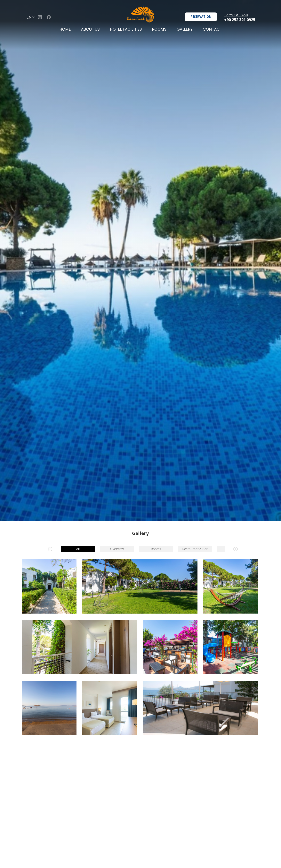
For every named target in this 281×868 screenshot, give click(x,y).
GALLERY (185, 29)
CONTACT (212, 29)
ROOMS (159, 29)
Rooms (156, 549)
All (78, 549)
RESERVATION (201, 17)
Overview (117, 549)
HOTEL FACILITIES (126, 29)
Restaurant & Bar (195, 549)
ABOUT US (90, 29)
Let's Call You (236, 15)
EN (31, 17)
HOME (65, 29)
